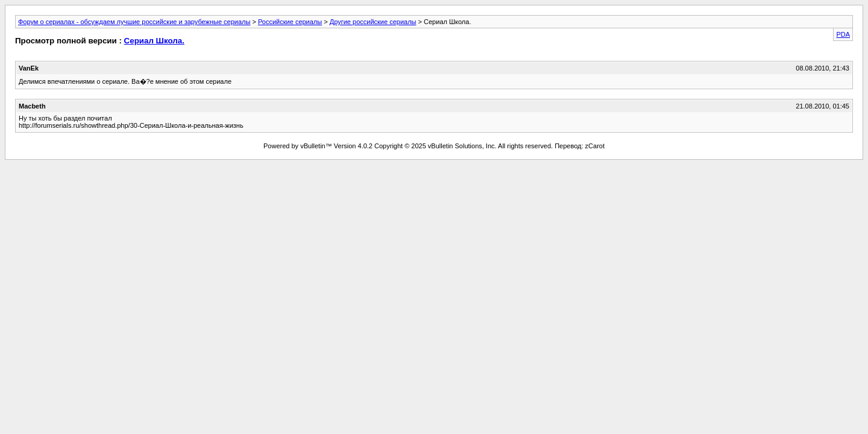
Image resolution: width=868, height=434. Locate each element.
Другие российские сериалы (373, 22)
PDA (843, 34)
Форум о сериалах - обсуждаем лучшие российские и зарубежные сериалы (134, 22)
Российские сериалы (290, 22)
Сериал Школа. (154, 41)
